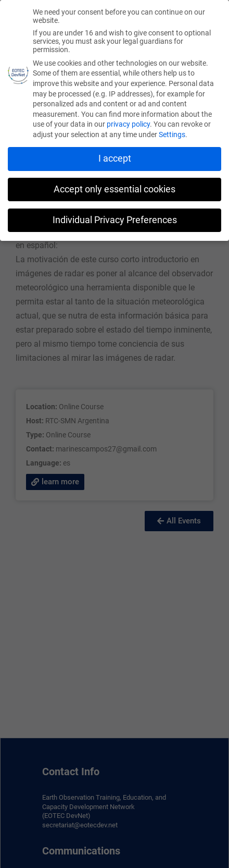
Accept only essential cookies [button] (115, 189)
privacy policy (128, 124)
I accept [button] (115, 158)
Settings (172, 135)
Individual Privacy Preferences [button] (115, 220)
